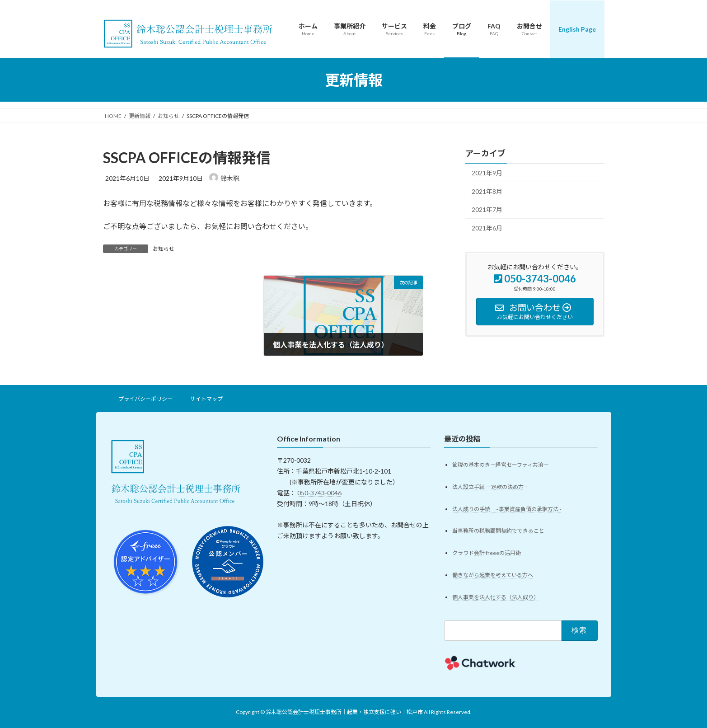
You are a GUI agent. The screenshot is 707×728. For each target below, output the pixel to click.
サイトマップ (206, 399)
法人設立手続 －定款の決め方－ (491, 487)
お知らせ (164, 249)
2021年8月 (487, 191)
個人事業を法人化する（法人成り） (496, 598)
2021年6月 (487, 228)
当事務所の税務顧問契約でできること (498, 531)
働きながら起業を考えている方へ (493, 575)
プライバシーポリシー (145, 399)
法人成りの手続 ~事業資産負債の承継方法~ (507, 509)
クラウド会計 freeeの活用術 (487, 553)
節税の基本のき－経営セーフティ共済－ (501, 465)
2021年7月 (487, 209)
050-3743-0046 (319, 493)
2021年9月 (487, 173)
